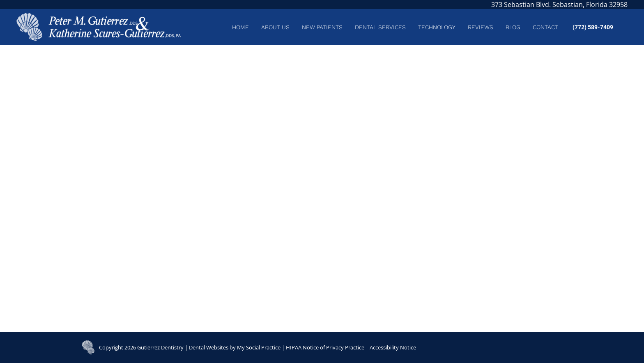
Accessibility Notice (393, 347)
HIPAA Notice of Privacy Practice (325, 347)
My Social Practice (258, 347)
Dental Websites (209, 347)
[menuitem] (240, 27)
